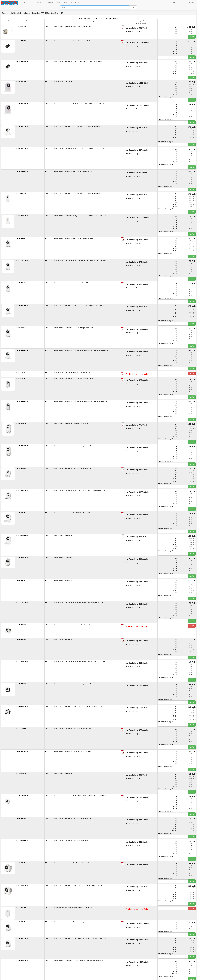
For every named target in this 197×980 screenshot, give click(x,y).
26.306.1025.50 (21, 423)
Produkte (6, 13)
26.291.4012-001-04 (22, 216)
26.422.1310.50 (21, 625)
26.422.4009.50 (21, 684)
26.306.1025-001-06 (22, 446)
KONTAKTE (79, 3)
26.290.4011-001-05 (22, 149)
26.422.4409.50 (21, 773)
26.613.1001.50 (21, 908)
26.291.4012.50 (21, 193)
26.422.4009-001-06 (22, 706)
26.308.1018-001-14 (22, 558)
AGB (58, 3)
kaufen (192, 37)
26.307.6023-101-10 (22, 535)
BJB (13, 13)
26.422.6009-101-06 (22, 841)
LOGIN (192, 3)
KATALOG (26, 3)
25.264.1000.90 (21, 41)
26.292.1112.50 (21, 238)
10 (103, 18)
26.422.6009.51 (21, 818)
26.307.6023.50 (21, 513)
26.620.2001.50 (21, 922)
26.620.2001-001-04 (22, 938)
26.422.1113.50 (21, 580)
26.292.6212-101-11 (22, 350)
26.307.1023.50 (21, 468)
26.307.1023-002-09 (22, 491)
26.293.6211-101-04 (22, 401)
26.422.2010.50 (21, 639)
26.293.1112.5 (20, 372)
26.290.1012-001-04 (22, 126)
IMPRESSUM (67, 3)
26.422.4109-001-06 (22, 751)
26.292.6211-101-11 (22, 305)
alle (141, 23)
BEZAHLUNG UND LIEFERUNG (43, 3)
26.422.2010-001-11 (22, 662)
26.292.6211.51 (21, 283)
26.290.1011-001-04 (22, 104)
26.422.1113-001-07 (22, 603)
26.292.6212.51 (21, 328)
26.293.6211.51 (21, 379)
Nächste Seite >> (111, 18)
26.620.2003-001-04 (22, 961)
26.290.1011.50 (21, 82)
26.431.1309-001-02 (22, 885)
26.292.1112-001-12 (22, 261)
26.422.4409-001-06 (22, 796)
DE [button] (175, 3)
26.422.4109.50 (21, 729)
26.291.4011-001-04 (22, 171)
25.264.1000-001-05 (22, 61)
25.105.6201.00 (21, 26)
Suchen (133, 7)
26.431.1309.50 (21, 863)
